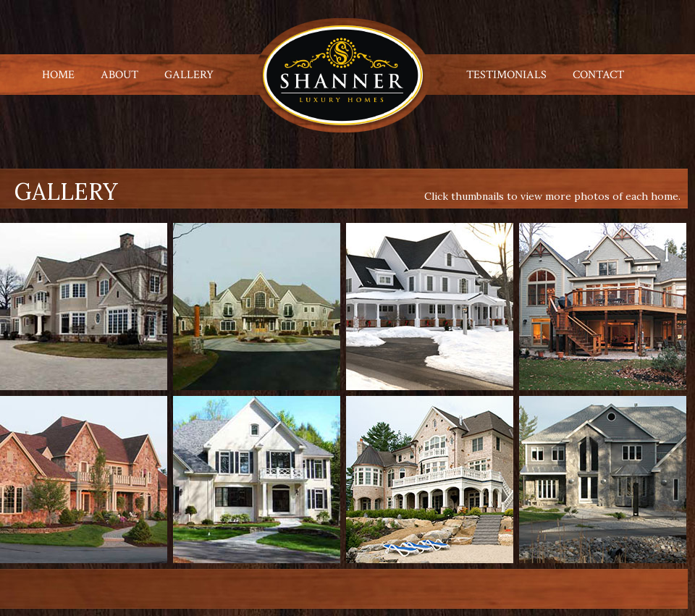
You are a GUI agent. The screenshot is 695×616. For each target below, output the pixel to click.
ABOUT (119, 75)
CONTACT (598, 75)
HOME (58, 75)
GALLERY (189, 75)
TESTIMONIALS (506, 75)
